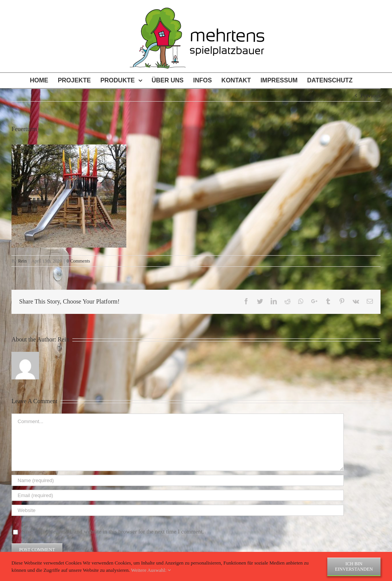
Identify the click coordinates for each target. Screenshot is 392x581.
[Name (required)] (178, 480)
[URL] (178, 510)
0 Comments (78, 261)
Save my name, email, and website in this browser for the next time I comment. (113, 532)
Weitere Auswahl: (151, 570)
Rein (22, 261)
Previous (371, 95)
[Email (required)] (178, 495)
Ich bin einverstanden (354, 566)
